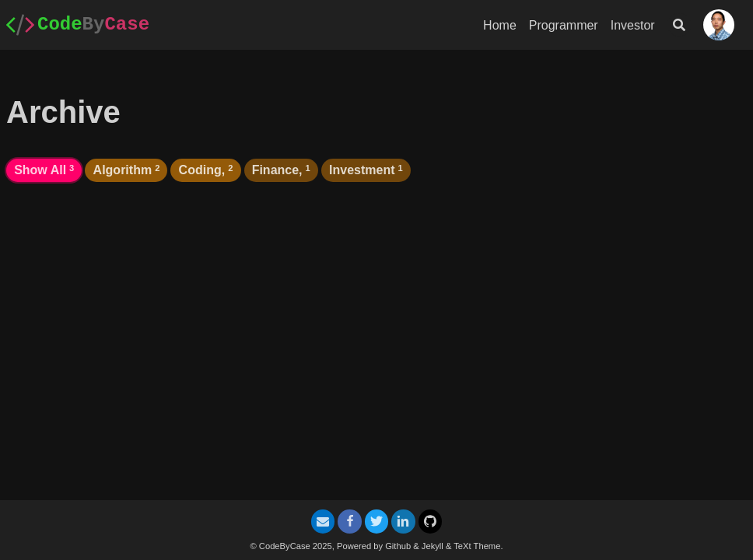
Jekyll (433, 546)
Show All (44, 170)
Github (398, 546)
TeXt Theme (477, 546)
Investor (633, 25)
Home (500, 25)
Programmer (564, 25)
